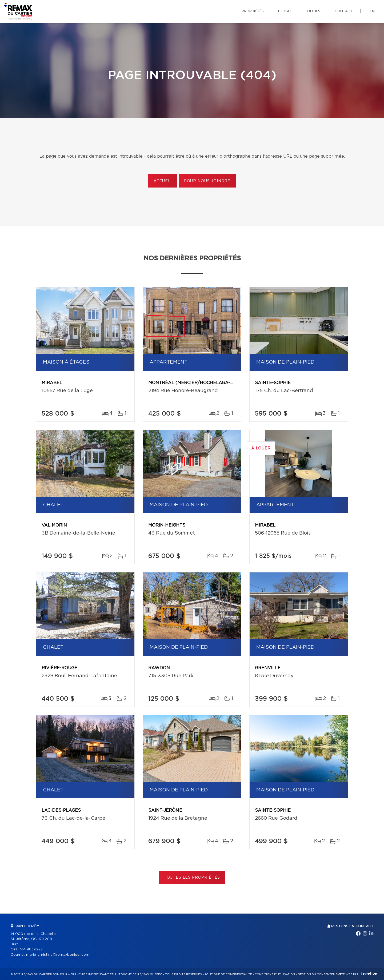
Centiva (369, 974)
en (372, 11)
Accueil (163, 181)
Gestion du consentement (319, 974)
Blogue (285, 11)
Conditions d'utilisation (275, 974)
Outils (314, 11)
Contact (344, 11)
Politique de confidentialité (228, 974)
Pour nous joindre (207, 181)
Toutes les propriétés (192, 878)
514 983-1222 (31, 949)
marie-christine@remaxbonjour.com (58, 955)
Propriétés (253, 11)
